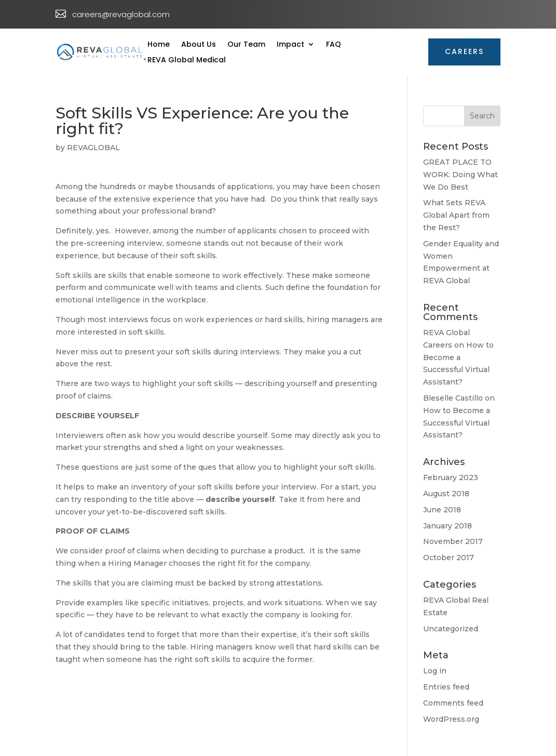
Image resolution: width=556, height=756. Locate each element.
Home (159, 45)
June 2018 (442, 510)
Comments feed (453, 703)
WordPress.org (451, 719)
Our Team (246, 45)
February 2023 (451, 478)
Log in (435, 671)
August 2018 (446, 494)
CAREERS (464, 51)
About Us (199, 45)
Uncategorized (451, 629)
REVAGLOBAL (93, 148)
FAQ (334, 45)
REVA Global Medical (187, 61)
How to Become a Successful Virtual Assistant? (457, 423)
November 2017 (453, 541)
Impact (290, 45)
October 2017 (449, 558)
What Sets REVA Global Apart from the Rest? (456, 215)
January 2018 (447, 526)
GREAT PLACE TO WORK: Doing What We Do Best (460, 175)
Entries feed (446, 687)
